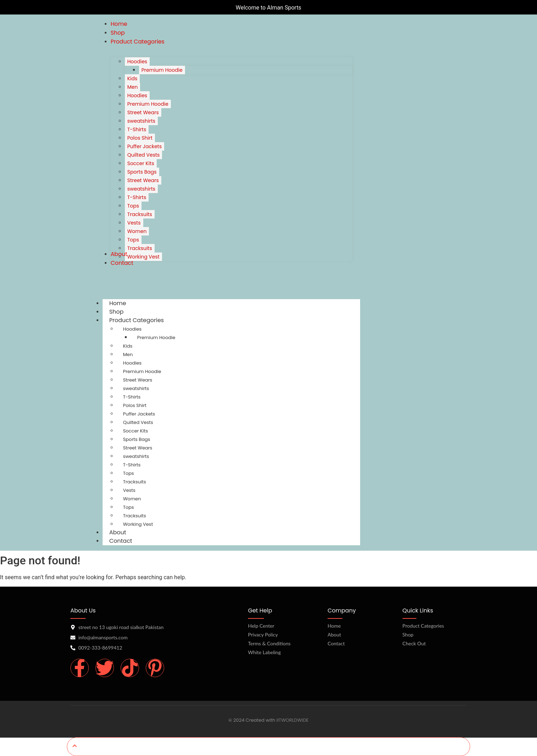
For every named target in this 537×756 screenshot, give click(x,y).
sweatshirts (136, 388)
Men (128, 354)
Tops (129, 473)
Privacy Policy (263, 635)
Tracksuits (135, 482)
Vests (129, 490)
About (334, 635)
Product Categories (143, 320)
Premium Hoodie (156, 338)
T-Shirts (132, 397)
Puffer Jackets (139, 414)
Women (132, 499)
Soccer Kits (136, 431)
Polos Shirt (135, 405)
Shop (408, 635)
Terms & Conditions (269, 643)
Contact (121, 541)
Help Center (261, 626)
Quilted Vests (138, 422)
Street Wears (138, 380)
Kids (128, 346)
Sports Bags (137, 439)
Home (334, 626)
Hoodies (132, 329)
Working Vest (138, 524)
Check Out (414, 643)
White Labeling (264, 652)
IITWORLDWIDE (292, 720)
